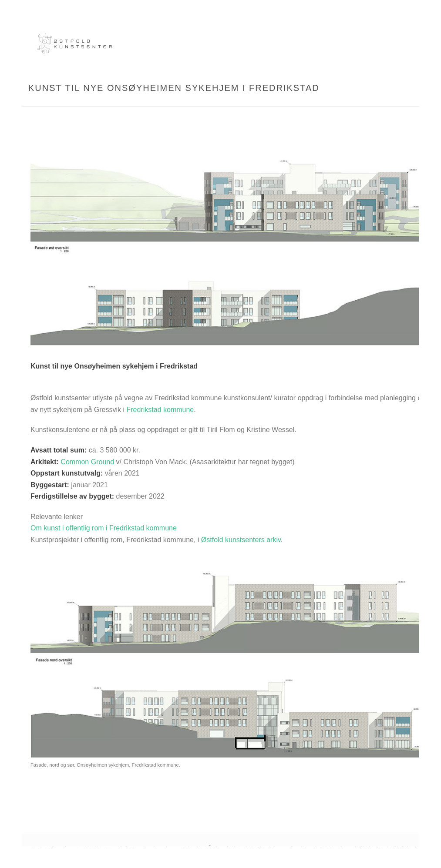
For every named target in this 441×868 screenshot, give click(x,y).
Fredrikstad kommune (160, 410)
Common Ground (87, 462)
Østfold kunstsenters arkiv (241, 540)
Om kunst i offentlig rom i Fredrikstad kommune (104, 528)
